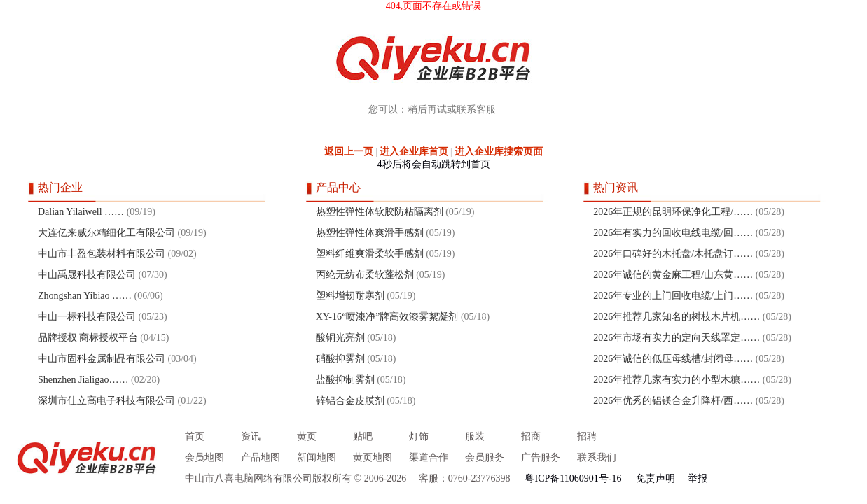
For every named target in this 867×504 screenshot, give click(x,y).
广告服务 (541, 457)
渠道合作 (429, 457)
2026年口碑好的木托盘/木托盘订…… (673, 254)
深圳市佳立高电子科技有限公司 (106, 401)
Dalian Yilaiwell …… (81, 212)
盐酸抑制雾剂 (345, 380)
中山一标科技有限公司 (87, 317)
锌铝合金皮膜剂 (350, 401)
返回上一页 (349, 152)
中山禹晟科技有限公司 (87, 275)
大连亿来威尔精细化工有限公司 (106, 233)
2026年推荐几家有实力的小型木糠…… (677, 380)
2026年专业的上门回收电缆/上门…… (673, 296)
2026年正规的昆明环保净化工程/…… (673, 212)
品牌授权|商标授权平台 (88, 338)
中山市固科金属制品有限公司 (102, 359)
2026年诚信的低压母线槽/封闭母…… (673, 359)
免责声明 (656, 478)
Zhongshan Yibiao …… (85, 296)
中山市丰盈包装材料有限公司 (102, 254)
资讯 (251, 436)
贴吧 (363, 436)
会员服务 (485, 457)
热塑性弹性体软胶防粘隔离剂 (380, 212)
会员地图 (204, 457)
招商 (531, 436)
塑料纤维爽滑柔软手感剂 (370, 254)
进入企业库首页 (414, 152)
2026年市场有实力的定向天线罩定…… (677, 338)
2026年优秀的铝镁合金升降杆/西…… (673, 401)
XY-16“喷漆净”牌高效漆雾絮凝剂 (387, 317)
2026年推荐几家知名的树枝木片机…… (677, 317)
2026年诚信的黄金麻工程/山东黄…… (673, 275)
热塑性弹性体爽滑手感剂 (370, 233)
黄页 (307, 436)
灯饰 (419, 436)
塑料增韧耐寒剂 (350, 296)
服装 (475, 436)
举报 (698, 478)
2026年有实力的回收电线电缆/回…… (673, 233)
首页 (195, 436)
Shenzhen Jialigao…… (83, 380)
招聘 (587, 436)
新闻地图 (317, 457)
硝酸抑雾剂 (340, 359)
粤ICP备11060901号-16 (573, 478)
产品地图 (261, 457)
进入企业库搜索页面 (499, 152)
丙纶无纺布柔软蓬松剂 (365, 275)
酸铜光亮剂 (340, 338)
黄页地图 (373, 457)
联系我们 (597, 457)
